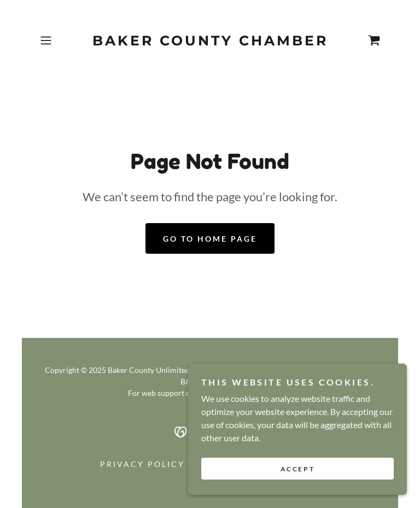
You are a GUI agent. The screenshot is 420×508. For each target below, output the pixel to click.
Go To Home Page (210, 239)
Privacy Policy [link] (142, 464)
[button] (61, 40)
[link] (210, 42)
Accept (297, 469)
